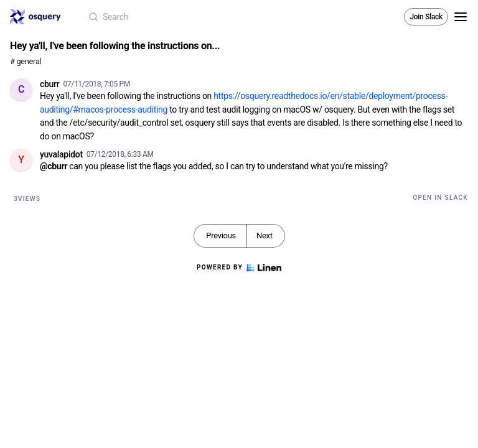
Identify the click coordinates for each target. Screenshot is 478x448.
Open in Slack (440, 198)
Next (265, 236)
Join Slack (426, 17)
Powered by (239, 268)
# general (26, 61)
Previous (221, 236)
